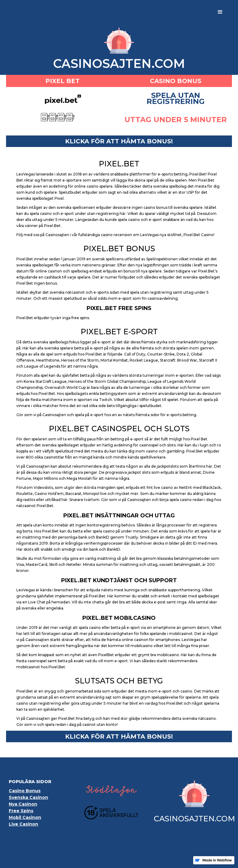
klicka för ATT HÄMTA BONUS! (119, 141)
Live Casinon (23, 824)
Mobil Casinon (25, 817)
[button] (220, 12)
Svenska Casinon (28, 797)
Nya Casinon (23, 804)
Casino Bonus (25, 791)
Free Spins (21, 811)
